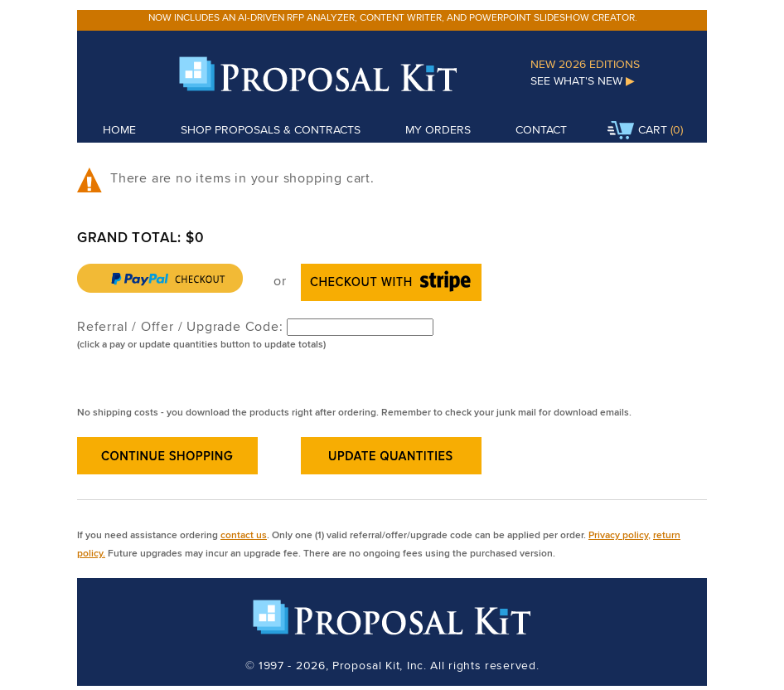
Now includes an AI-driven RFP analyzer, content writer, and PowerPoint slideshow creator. (393, 17)
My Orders (438, 129)
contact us (244, 535)
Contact (541, 129)
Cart (637, 131)
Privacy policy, (619, 535)
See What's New (583, 80)
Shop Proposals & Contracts (271, 129)
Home (119, 129)
